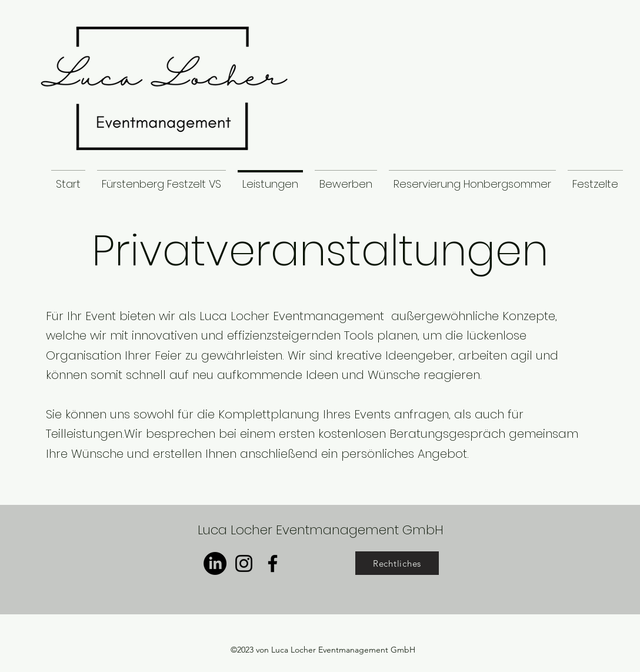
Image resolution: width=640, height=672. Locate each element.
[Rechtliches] (397, 563)
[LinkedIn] (215, 563)
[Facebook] (273, 563)
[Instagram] (244, 563)
